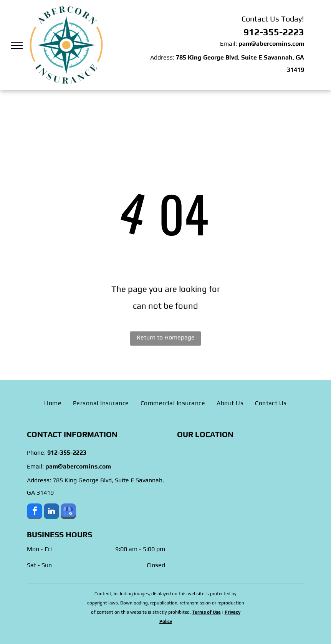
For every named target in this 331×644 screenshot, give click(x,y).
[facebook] (35, 512)
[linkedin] (51, 512)
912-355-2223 (67, 453)
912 (252, 32)
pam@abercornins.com (271, 44)
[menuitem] (53, 403)
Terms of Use (206, 612)
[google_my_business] (68, 512)
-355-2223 (282, 32)
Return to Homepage (166, 337)
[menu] (17, 45)
